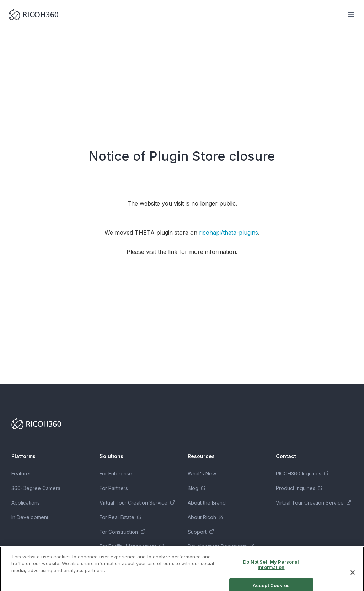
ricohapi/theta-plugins (229, 233)
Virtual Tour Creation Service (137, 503)
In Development (30, 517)
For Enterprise (116, 473)
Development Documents (221, 546)
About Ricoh (205, 517)
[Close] (353, 577)
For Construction (122, 532)
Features (22, 473)
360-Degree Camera (36, 488)
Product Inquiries (299, 488)
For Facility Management (132, 546)
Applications (26, 503)
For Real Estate (121, 517)
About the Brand (207, 503)
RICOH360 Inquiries (302, 473)
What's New (202, 473)
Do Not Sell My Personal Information (271, 569)
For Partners (114, 488)
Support (201, 532)
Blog (197, 488)
